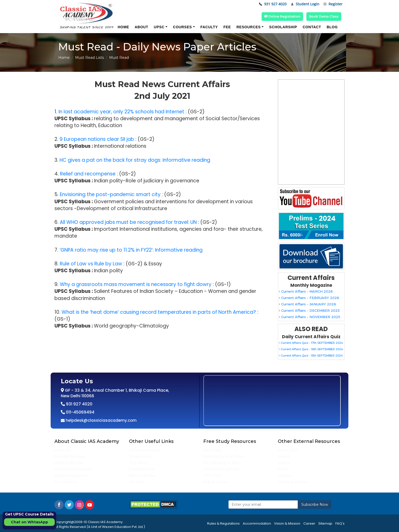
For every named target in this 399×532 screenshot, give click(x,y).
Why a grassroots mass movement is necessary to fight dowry (136, 284)
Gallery (284, 463)
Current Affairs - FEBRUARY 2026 (309, 298)
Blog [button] (332, 27)
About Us (62, 450)
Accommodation (257, 523)
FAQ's (340, 523)
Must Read (213, 450)
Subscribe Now (315, 504)
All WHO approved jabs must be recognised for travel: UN (128, 222)
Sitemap (325, 523)
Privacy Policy (141, 456)
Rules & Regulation (71, 475)
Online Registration (282, 16)
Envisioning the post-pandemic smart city (110, 194)
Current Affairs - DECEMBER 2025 (309, 310)
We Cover (137, 482)
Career (309, 523)
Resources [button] (248, 27)
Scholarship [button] (283, 27)
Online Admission (144, 450)
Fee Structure (66, 482)
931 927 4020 (273, 4)
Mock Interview (142, 475)
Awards (284, 456)
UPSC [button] (159, 27)
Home (64, 58)
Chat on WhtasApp (30, 522)
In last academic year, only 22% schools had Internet (121, 112)
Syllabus (285, 475)
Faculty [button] (209, 27)
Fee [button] (227, 27)
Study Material (142, 469)
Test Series (139, 463)
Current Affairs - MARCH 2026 (306, 291)
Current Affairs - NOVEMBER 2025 (310, 317)
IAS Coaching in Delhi (222, 463)
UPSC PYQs (213, 475)
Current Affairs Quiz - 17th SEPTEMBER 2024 (311, 343)
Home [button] (123, 27)
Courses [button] (182, 27)
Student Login (305, 4)
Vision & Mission (69, 463)
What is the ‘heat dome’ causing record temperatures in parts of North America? (159, 312)
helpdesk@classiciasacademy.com (101, 420)
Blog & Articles (216, 482)
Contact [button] (312, 27)
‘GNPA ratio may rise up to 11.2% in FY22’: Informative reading (131, 250)
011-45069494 (80, 412)
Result (283, 469)
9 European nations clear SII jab (97, 139)
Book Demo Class (324, 16)
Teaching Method (293, 482)
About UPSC (288, 450)
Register (333, 4)
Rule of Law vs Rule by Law (91, 264)
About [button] (141, 27)
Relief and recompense (88, 174)
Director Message (70, 456)
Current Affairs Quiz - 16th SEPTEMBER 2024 (311, 349)
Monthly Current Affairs (224, 456)
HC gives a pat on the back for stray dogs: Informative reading (135, 160)
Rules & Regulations (223, 523)
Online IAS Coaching (221, 469)
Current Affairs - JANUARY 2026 (308, 304)
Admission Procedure (73, 469)
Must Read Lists (89, 58)
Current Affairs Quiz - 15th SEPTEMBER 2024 (311, 356)
